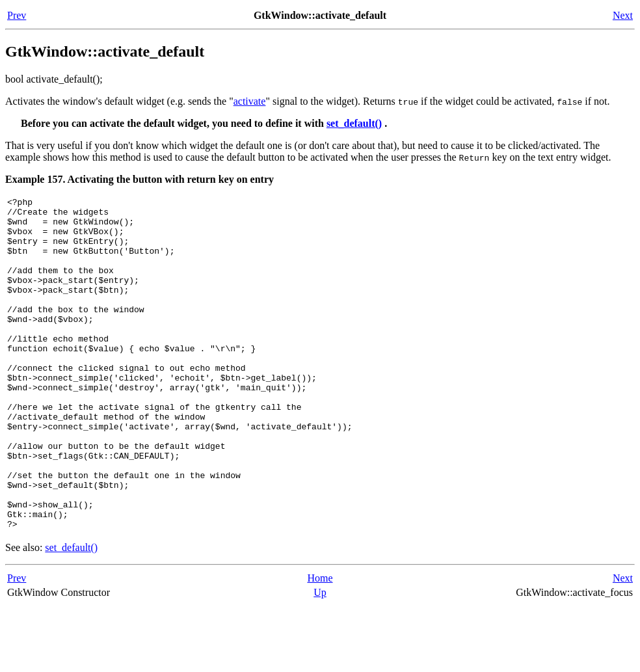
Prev (17, 15)
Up (320, 659)
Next (623, 15)
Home (320, 644)
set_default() (354, 123)
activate (250, 101)
